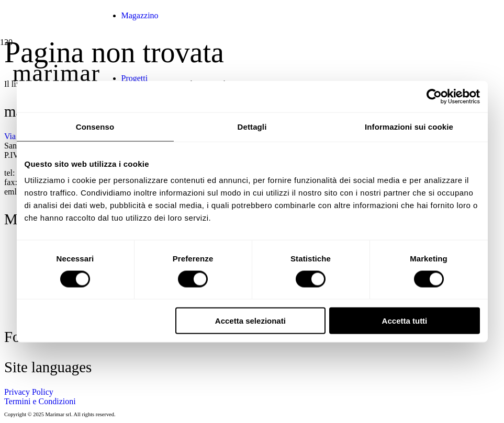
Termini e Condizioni (40, 401)
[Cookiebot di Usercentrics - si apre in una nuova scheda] (434, 96)
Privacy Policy (29, 392)
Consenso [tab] (95, 126)
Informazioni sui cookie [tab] (409, 126)
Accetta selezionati (250, 321)
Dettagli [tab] (252, 126)
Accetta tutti (405, 321)
